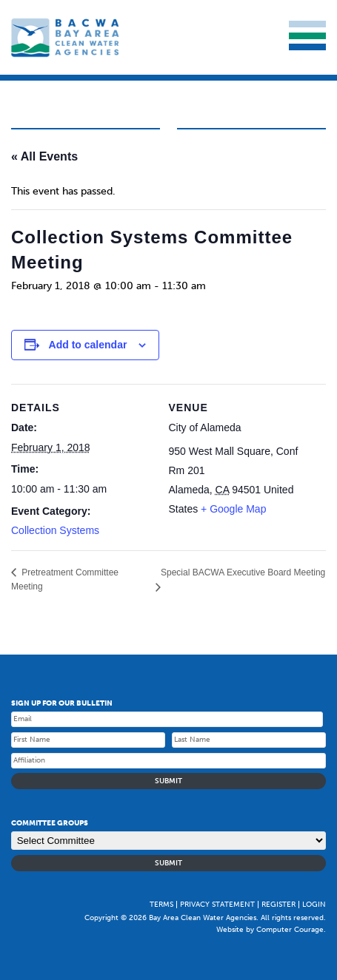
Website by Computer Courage (270, 930)
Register (278, 905)
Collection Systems (55, 530)
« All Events (44, 156)
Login (314, 905)
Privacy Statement (217, 905)
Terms (161, 905)
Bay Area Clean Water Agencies (67, 37)
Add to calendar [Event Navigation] (88, 345)
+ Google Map (233, 509)
